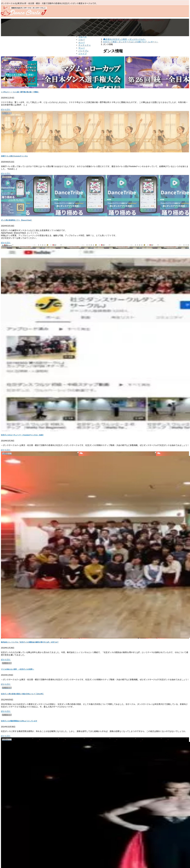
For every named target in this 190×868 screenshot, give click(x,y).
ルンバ (81, 42)
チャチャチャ (85, 45)
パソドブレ (84, 51)
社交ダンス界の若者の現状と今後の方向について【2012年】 (22, 694)
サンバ (81, 48)
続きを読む (6, 110)
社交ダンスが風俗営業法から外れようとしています (19, 721)
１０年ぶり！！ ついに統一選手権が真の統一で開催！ (20, 92)
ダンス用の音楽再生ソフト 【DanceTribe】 (17, 220)
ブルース (83, 37)
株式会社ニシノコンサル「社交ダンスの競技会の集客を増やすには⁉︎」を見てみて (30, 642)
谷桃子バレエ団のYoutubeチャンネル (14, 156)
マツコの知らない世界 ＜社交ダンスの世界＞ (18, 669)
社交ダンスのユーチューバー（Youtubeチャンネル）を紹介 (22, 435)
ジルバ (81, 40)
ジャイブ (83, 54)
